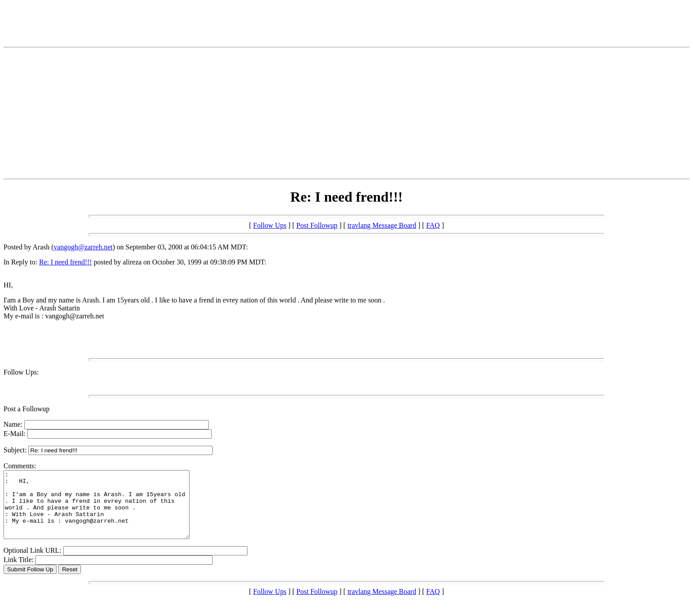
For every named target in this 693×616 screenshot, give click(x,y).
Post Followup (317, 225)
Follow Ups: (21, 372)
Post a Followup (27, 409)
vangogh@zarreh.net (83, 247)
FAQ (433, 225)
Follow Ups (270, 225)
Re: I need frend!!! (65, 262)
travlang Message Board (382, 225)
